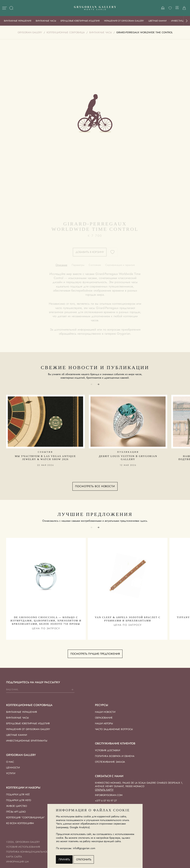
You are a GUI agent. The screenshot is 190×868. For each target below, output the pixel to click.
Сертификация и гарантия (120, 265)
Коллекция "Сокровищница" (25, 817)
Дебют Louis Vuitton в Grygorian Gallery (128, 458)
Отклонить (84, 859)
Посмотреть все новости (95, 486)
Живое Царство (17, 806)
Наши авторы (104, 723)
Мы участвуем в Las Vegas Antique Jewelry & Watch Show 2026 (45, 458)
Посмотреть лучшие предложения (95, 654)
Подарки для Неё (18, 795)
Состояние (95, 265)
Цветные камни (157, 21)
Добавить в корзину (90, 252)
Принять (64, 859)
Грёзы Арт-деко (16, 812)
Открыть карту (104, 790)
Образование (104, 718)
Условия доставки (108, 750)
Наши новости (105, 712)
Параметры (78, 265)
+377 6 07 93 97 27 (106, 801)
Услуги (11, 773)
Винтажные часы (46, 21)
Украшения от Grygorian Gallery (124, 21)
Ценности (13, 768)
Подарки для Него (19, 800)
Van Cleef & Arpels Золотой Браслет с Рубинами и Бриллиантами (128, 619)
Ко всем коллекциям (20, 823)
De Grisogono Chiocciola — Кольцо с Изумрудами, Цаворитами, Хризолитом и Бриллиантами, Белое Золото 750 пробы (46, 621)
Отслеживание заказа (110, 762)
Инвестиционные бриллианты (27, 741)
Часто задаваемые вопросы (114, 729)
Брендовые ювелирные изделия (80, 21)
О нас (10, 762)
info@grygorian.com (109, 795)
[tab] (61, 265)
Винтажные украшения (18, 21)
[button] (187, 21)
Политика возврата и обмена (115, 756)
